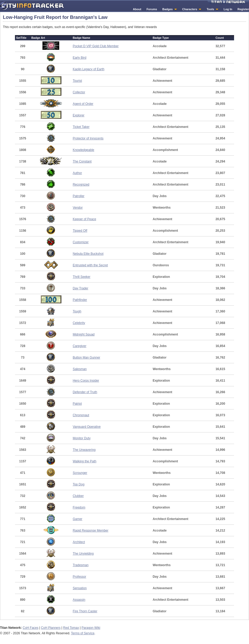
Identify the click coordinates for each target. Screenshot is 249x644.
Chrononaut (81, 415)
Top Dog (79, 484)
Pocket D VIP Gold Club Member (96, 46)
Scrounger (80, 473)
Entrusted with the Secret (90, 265)
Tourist (77, 81)
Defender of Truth (85, 392)
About (137, 9)
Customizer (81, 242)
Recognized (81, 185)
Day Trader (80, 288)
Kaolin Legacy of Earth (88, 69)
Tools (210, 9)
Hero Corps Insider (86, 381)
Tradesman (80, 565)
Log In (228, 9)
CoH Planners (51, 628)
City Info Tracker (32, 6)
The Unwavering (84, 450)
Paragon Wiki (91, 628)
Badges (167, 9)
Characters (190, 9)
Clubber (78, 496)
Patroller (79, 196)
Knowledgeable (83, 150)
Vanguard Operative (87, 427)
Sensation (80, 588)
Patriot (77, 404)
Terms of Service (83, 633)
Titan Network (228, 2)
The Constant (82, 161)
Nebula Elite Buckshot (88, 254)
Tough (77, 311)
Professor (79, 577)
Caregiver (79, 346)
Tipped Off (80, 231)
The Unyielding (83, 554)
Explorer (79, 115)
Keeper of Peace (84, 219)
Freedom (79, 507)
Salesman (80, 369)
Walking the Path (84, 461)
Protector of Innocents (88, 138)
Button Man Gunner (86, 358)
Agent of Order (83, 104)
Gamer (77, 519)
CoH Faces (30, 628)
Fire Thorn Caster (85, 611)
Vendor (78, 208)
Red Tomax (71, 628)
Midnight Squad (83, 334)
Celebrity (79, 323)
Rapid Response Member (90, 531)
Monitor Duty (82, 438)
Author (77, 173)
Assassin (79, 600)
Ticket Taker (81, 127)
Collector (79, 92)
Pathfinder (80, 300)
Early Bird (79, 58)
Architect (79, 542)
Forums (152, 9)
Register (243, 9)
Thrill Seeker (81, 277)
